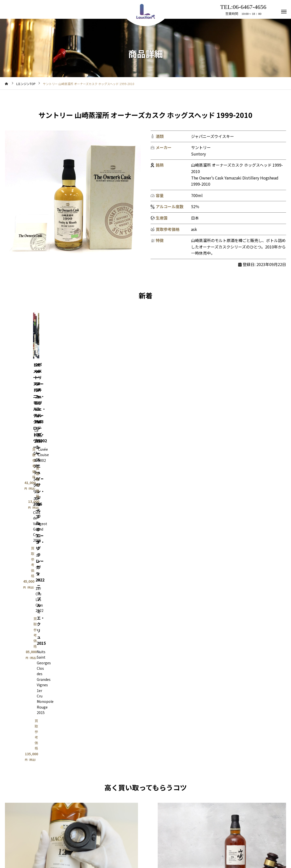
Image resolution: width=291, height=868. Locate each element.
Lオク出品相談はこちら (222, 600)
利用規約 (112, 845)
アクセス (135, 845)
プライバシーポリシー (169, 845)
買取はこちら (72, 600)
